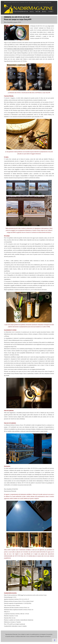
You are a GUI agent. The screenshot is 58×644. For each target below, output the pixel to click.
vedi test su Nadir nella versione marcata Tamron (20, 49)
